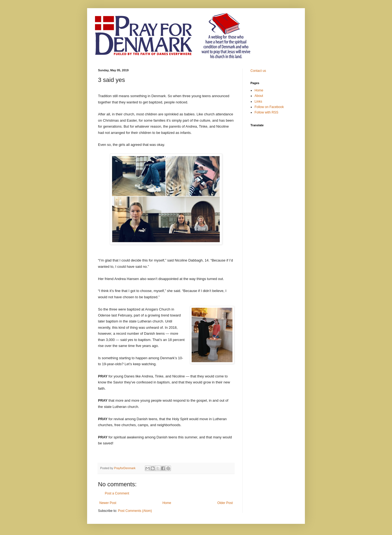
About (259, 96)
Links (258, 102)
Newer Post (108, 503)
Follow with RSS (266, 112)
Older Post (225, 503)
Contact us (258, 71)
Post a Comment (117, 493)
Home (167, 503)
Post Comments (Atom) (135, 511)
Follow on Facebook (269, 107)
